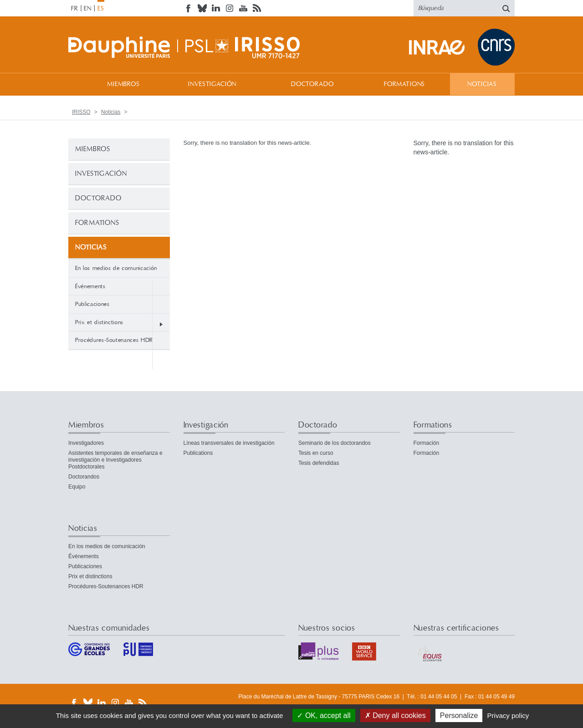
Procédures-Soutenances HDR (114, 340)
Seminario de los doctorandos (335, 443)
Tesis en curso (316, 453)
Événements (90, 286)
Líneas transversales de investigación (229, 443)
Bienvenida (77, 84)
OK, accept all (324, 715)
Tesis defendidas (319, 463)
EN (88, 9)
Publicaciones (92, 304)
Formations (404, 84)
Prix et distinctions (99, 322)
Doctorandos (84, 477)
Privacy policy (508, 715)
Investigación (212, 84)
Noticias (482, 84)
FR (75, 9)
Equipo (77, 487)
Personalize (459, 715)
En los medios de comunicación (116, 268)
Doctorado (312, 84)
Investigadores (86, 443)
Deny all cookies (395, 715)
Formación (427, 443)
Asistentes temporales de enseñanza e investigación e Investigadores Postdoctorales (115, 460)
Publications (198, 453)
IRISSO (81, 112)
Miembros (123, 84)
